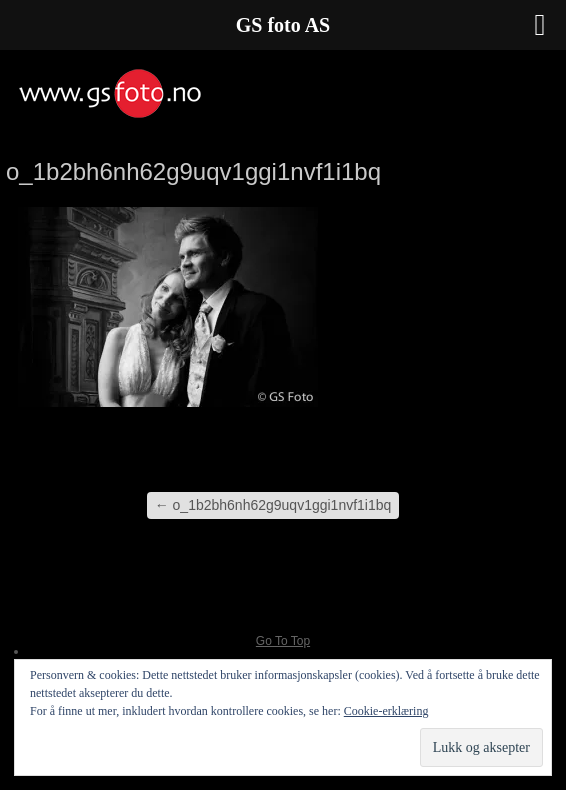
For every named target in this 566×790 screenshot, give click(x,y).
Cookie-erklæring (386, 711)
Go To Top (283, 641)
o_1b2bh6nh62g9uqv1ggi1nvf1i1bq (273, 505)
